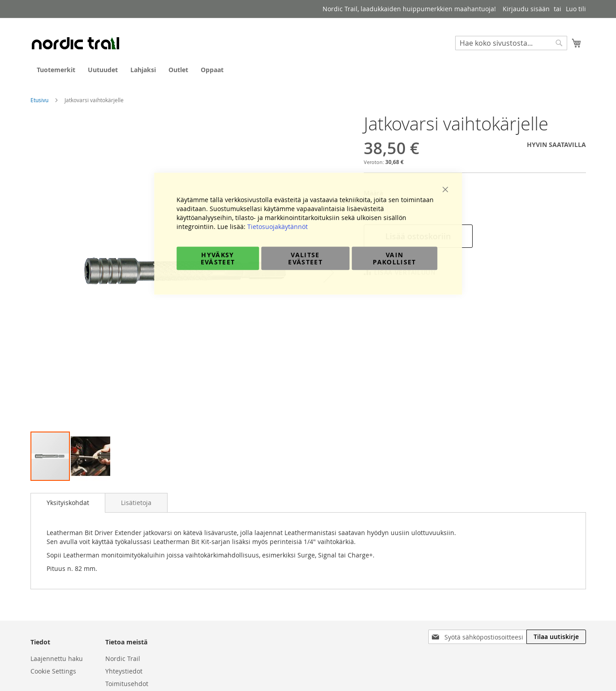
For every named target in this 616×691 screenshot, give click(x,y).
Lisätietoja (136, 503)
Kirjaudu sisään (526, 9)
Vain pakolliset (394, 258)
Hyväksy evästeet (218, 258)
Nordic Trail (123, 659)
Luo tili (576, 9)
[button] (90, 456)
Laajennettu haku (57, 659)
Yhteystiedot (124, 671)
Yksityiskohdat (68, 503)
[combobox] (511, 43)
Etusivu (39, 100)
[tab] (68, 503)
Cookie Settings (53, 671)
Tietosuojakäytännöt (278, 227)
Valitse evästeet (305, 258)
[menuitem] (56, 70)
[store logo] (75, 43)
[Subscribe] (556, 637)
